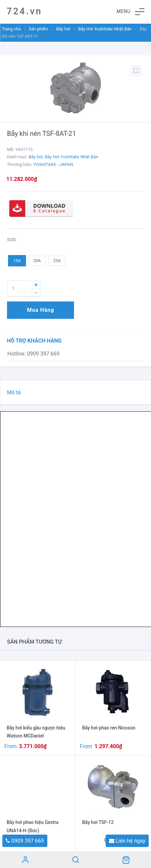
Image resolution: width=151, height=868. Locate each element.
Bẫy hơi (63, 29)
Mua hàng (40, 310)
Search (75, 860)
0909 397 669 (25, 841)
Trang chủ (11, 29)
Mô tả (14, 392)
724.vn (24, 11)
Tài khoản (25, 860)
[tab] (75, 392)
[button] (130, 12)
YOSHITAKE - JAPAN (53, 164)
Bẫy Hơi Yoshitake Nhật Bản (105, 29)
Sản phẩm (38, 29)
